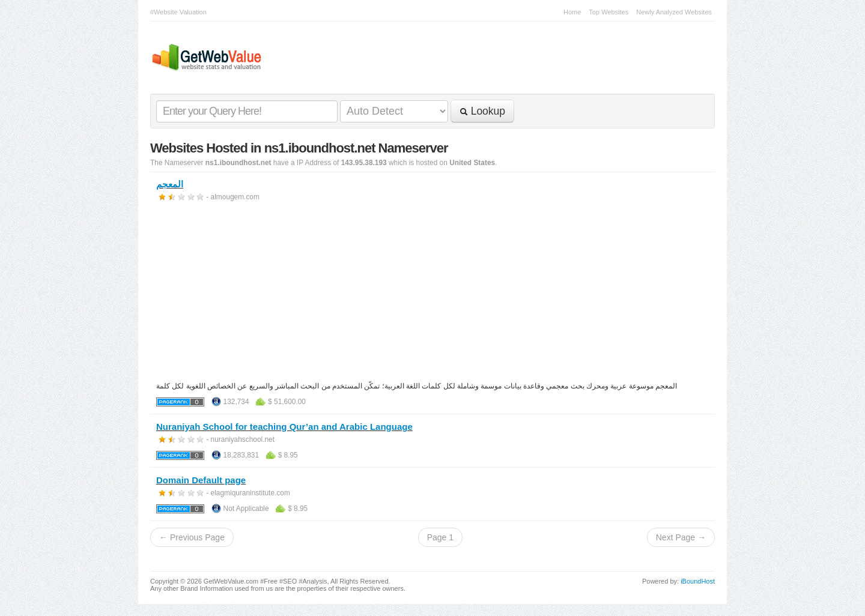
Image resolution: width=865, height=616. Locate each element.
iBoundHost (698, 581)
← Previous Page (192, 537)
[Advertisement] (432, 293)
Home (572, 12)
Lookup (482, 111)
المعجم (170, 184)
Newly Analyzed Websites (674, 12)
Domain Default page (201, 480)
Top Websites (609, 12)
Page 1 (440, 537)
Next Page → (681, 537)
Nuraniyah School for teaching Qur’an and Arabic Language (284, 427)
